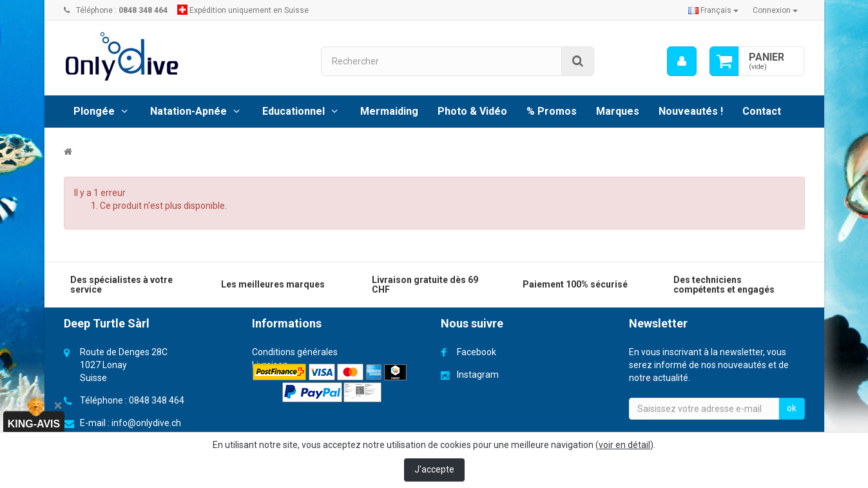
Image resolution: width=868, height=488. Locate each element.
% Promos (552, 111)
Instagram (478, 375)
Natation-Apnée (188, 111)
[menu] (682, 61)
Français (713, 10)
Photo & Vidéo (472, 111)
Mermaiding (389, 111)
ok (792, 408)
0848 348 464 (157, 400)
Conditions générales (295, 352)
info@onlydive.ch (146, 423)
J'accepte (434, 469)
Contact (762, 111)
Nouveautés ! (691, 111)
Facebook (477, 352)
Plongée (94, 111)
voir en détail (624, 445)
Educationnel (294, 111)
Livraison (270, 365)
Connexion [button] (775, 10)
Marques (618, 111)
